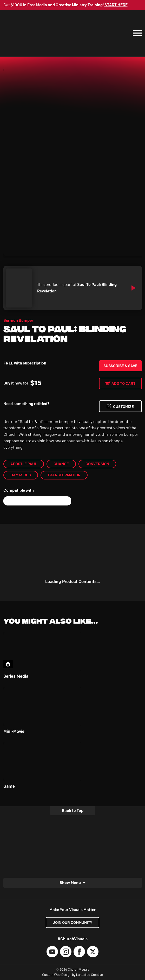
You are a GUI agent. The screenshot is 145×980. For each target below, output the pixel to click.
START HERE (116, 5)
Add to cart (123, 383)
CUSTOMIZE (123, 407)
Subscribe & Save (120, 366)
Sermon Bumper (18, 321)
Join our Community (72, 923)
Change (61, 464)
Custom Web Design (57, 975)
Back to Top (73, 811)
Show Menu (70, 883)
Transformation (64, 475)
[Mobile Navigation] (136, 33)
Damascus (21, 475)
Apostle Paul (24, 464)
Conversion (97, 464)
